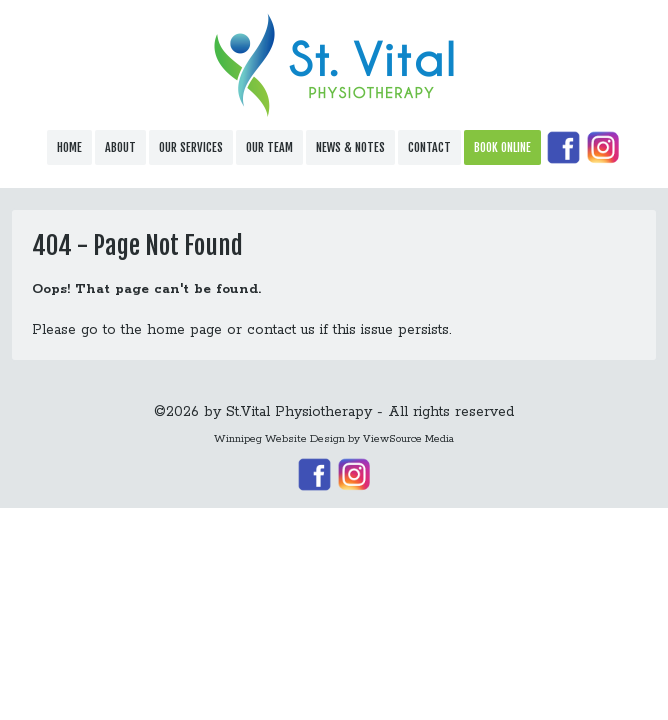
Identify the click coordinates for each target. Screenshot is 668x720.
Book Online (502, 147)
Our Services (191, 147)
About (120, 147)
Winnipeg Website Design (279, 439)
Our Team (269, 147)
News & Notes (350, 147)
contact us (281, 330)
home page (184, 330)
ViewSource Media (408, 439)
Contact (429, 147)
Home (69, 147)
